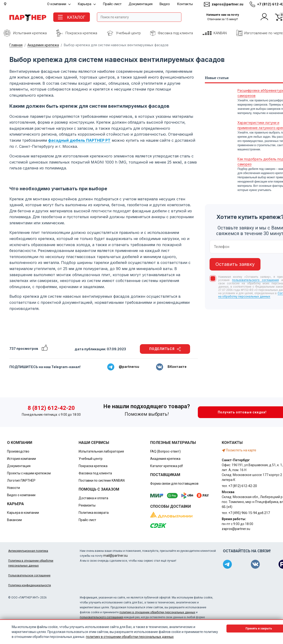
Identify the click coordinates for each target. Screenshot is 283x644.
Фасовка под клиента (175, 33)
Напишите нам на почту (223, 17)
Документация (141, 4)
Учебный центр (128, 33)
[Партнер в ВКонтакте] (255, 564)
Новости (13, 488)
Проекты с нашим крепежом (29, 473)
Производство (18, 451)
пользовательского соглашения (255, 280)
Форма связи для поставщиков (174, 484)
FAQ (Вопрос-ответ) (165, 451)
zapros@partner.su (228, 4)
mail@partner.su (115, 556)
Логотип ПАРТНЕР (21, 480)
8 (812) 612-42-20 (51, 408)
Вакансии (14, 520)
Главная (16, 45)
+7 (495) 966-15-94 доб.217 (249, 513)
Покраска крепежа (81, 33)
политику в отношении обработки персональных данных (157, 612)
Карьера (87, 4)
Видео (165, 4)
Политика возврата (94, 513)
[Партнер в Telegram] (227, 564)
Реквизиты (87, 505)
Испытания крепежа (30, 33)
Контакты (185, 4)
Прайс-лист (112, 4)
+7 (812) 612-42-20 (243, 486)
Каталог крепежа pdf (167, 466)
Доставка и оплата (93, 498)
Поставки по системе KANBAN (102, 480)
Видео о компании (21, 495)
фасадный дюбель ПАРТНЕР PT (79, 140)
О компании (59, 4)
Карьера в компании (23, 513)
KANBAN (220, 33)
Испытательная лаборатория (101, 451)
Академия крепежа (43, 45)
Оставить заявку (235, 264)
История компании (21, 459)
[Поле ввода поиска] (139, 17)
